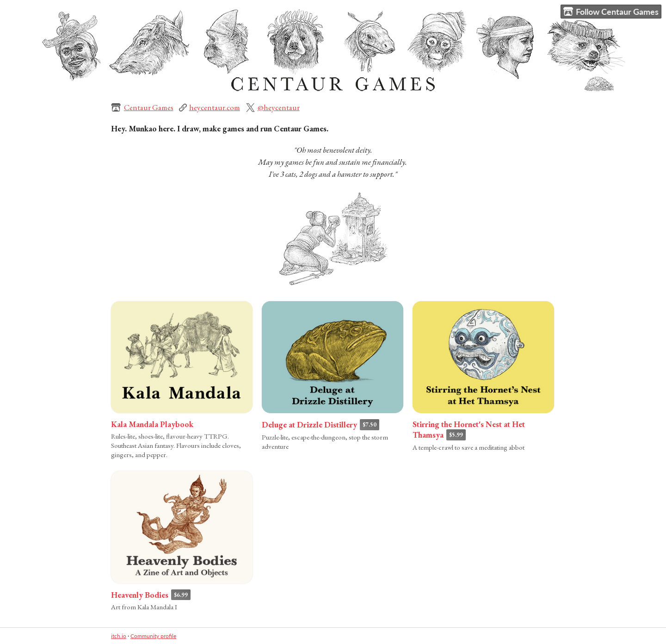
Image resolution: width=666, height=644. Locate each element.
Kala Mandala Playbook (152, 424)
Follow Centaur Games (611, 12)
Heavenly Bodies (140, 595)
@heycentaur (279, 107)
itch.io (119, 636)
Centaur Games (149, 107)
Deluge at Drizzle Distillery (309, 425)
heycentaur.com (215, 107)
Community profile (153, 636)
